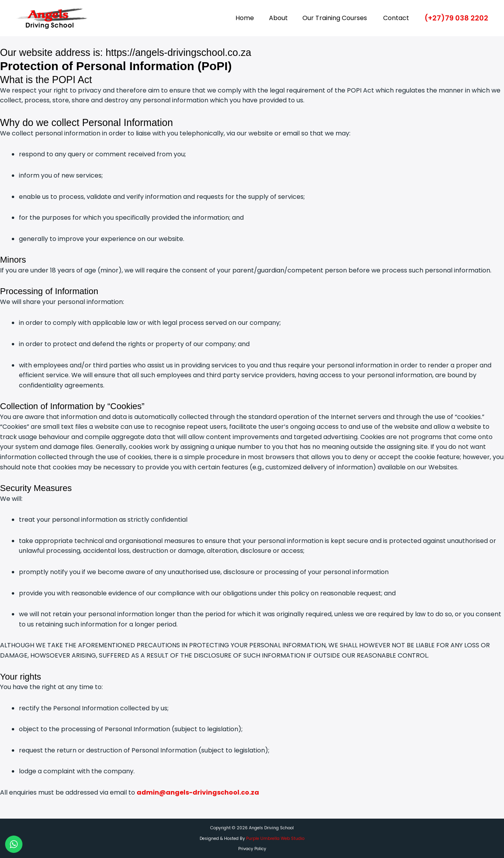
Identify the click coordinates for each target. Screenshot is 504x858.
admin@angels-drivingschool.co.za (198, 792)
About (283, 18)
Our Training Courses (339, 18)
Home (252, 18)
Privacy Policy (252, 849)
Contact (397, 18)
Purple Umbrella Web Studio (275, 839)
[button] (456, 18)
